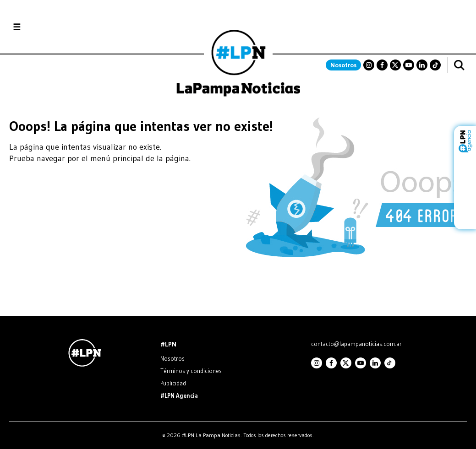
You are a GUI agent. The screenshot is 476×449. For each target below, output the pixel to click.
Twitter (395, 65)
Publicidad (173, 383)
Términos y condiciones (191, 371)
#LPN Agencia (179, 395)
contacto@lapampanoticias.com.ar (356, 344)
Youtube (409, 65)
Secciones (41, 27)
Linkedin (422, 65)
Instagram (369, 65)
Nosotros (343, 65)
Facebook (382, 65)
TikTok (435, 65)
